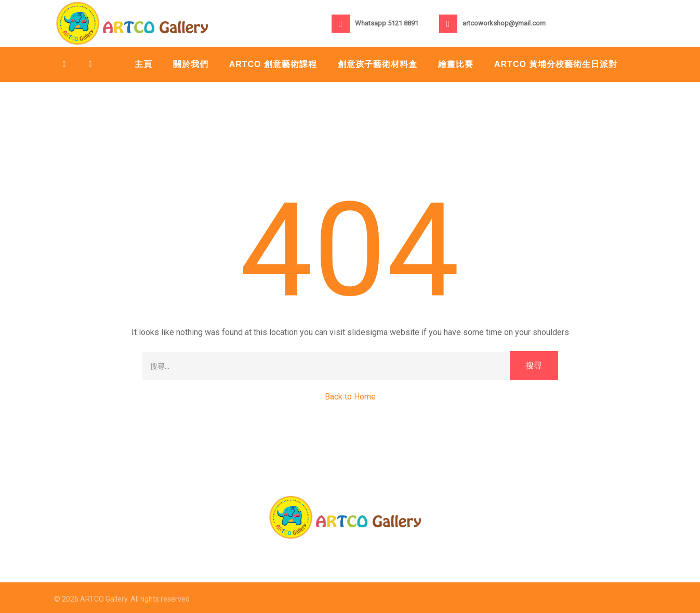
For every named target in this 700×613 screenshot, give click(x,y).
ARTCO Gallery (104, 599)
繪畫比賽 (456, 64)
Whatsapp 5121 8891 (387, 23)
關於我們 (191, 64)
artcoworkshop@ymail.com (504, 23)
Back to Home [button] (350, 397)
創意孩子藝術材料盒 (378, 64)
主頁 (143, 64)
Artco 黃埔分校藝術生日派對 (556, 64)
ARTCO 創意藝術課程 (273, 64)
